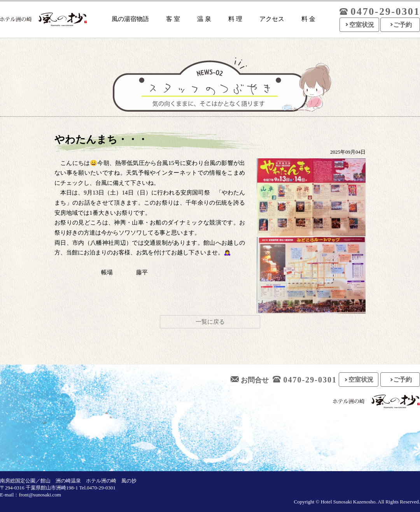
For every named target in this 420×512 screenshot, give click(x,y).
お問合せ (250, 380)
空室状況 (362, 25)
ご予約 (402, 25)
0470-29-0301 (305, 380)
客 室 (173, 19)
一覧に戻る (210, 322)
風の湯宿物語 (130, 19)
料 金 (308, 19)
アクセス (272, 19)
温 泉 (204, 19)
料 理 (235, 19)
